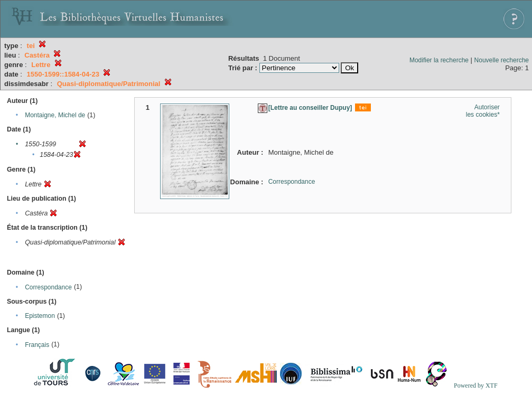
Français (37, 345)
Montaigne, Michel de (55, 115)
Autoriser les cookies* (483, 111)
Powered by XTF (476, 385)
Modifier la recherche (439, 60)
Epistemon (40, 316)
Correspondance (48, 287)
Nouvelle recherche (502, 60)
